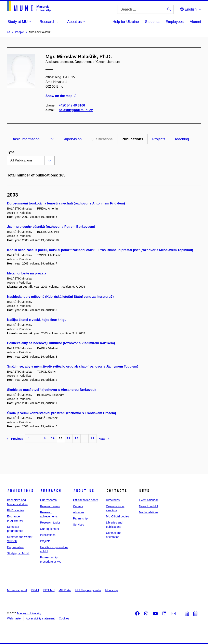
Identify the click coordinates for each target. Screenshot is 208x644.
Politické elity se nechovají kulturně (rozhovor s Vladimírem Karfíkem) (61, 343)
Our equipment (49, 529)
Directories (113, 500)
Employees (175, 22)
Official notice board (86, 500)
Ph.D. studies (16, 510)
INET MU (49, 590)
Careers (78, 506)
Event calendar (148, 500)
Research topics (50, 523)
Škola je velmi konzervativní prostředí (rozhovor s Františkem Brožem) (62, 413)
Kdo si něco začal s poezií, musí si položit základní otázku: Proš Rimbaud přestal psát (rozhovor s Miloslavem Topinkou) (100, 250)
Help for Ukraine (126, 22)
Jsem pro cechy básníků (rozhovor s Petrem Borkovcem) (51, 227)
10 (53, 438)
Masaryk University (29, 613)
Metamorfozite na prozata (27, 273)
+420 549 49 (72, 105)
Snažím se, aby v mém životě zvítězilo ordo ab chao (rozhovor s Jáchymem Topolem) (73, 366)
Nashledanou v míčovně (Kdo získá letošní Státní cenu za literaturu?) (60, 297)
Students (152, 22)
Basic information (26, 139)
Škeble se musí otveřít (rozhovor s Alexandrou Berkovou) (51, 390)
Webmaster (14, 618)
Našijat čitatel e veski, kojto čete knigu (37, 320)
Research (51, 491)
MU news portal (17, 590)
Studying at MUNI (18, 553)
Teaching (182, 139)
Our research (48, 500)
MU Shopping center (88, 590)
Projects (159, 139)
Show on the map (61, 96)
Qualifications (102, 139)
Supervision (72, 139)
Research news (50, 506)
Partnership (80, 518)
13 (77, 438)
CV (51, 139)
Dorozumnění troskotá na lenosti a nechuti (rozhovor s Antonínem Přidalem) (66, 203)
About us (84, 491)
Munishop (111, 590)
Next (104, 439)
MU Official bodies (118, 516)
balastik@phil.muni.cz (76, 110)
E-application (15, 547)
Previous (15, 439)
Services (79, 525)
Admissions (20, 491)
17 (92, 438)
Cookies (64, 618)
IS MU (35, 590)
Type (11, 152)
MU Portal (65, 590)
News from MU (148, 506)
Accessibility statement (40, 618)
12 (69, 438)
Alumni (195, 22)
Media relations (149, 512)
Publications (132, 139)
